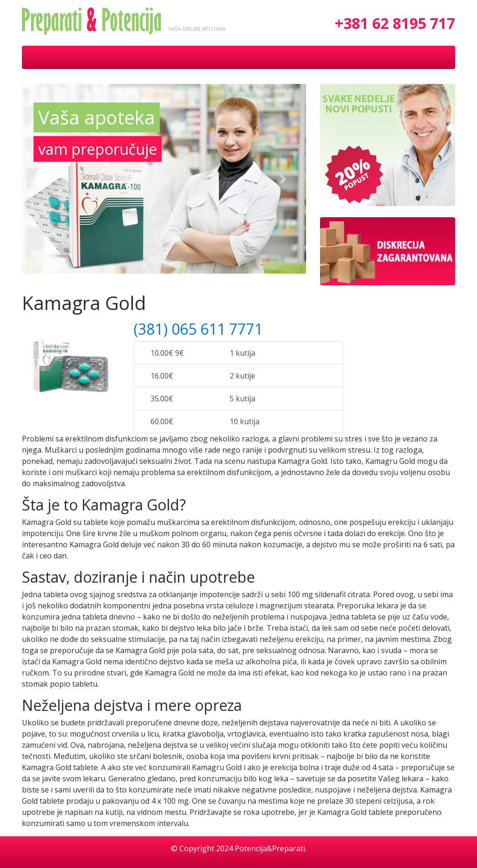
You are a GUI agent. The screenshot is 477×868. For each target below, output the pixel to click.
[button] (43, 179)
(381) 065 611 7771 (198, 329)
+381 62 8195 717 (395, 23)
